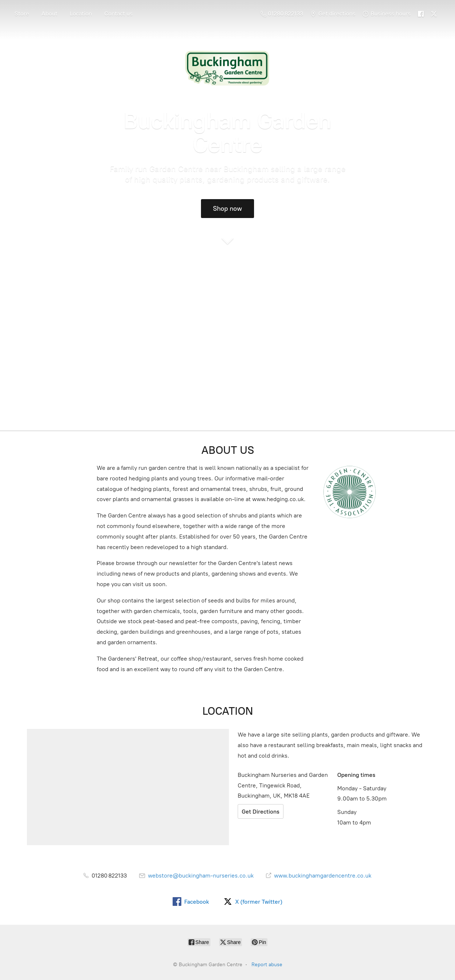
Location (81, 14)
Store (22, 14)
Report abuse (267, 965)
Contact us (118, 14)
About (49, 14)
